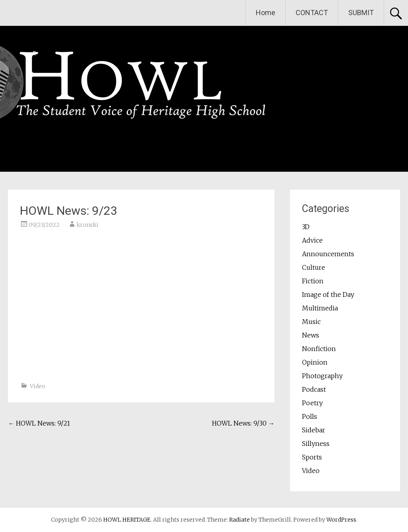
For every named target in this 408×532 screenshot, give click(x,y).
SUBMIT (361, 13)
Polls (310, 416)
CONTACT (312, 13)
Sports (312, 457)
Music (311, 322)
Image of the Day (328, 294)
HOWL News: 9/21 (39, 423)
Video (38, 386)
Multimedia (320, 308)
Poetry (312, 403)
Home (266, 13)
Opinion (315, 362)
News (311, 335)
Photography (322, 376)
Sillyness (316, 444)
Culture (314, 267)
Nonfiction (319, 349)
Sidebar (314, 430)
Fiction (313, 281)
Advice (312, 240)
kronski (87, 225)
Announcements (328, 254)
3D (306, 227)
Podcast (314, 389)
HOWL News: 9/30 (243, 423)
